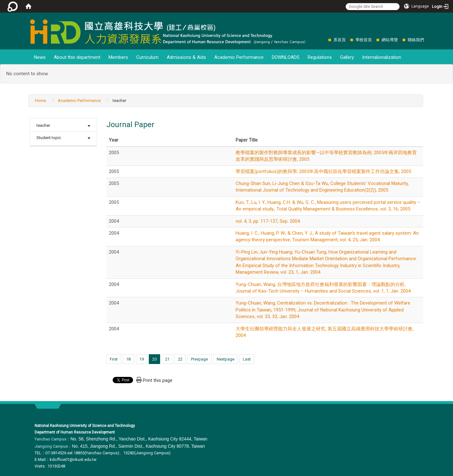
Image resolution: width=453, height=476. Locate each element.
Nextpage (226, 359)
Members (118, 57)
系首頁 (340, 40)
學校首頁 (364, 40)
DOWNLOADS (286, 57)
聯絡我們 (416, 40)
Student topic (49, 138)
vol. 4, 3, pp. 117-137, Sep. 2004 (268, 221)
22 (180, 359)
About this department (77, 57)
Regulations (320, 57)
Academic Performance (239, 57)
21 (167, 359)
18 (128, 359)
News (40, 57)
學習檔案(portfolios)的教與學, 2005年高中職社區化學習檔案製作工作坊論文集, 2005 (323, 171)
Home (40, 101)
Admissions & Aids (186, 57)
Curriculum (147, 57)
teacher (43, 125)
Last (247, 359)
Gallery (347, 57)
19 (142, 359)
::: (325, 40)
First (114, 359)
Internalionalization (382, 57)
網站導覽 (390, 40)
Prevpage (199, 359)
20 (154, 359)
